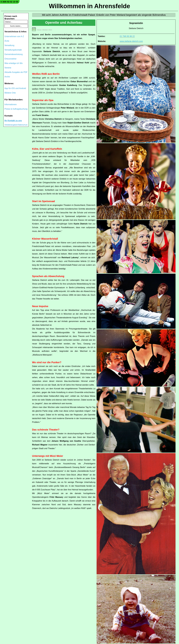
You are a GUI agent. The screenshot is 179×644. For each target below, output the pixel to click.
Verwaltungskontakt (13, 50)
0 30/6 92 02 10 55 (9, 2)
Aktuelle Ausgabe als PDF (16, 72)
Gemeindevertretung (14, 54)
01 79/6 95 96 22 (127, 36)
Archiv (7, 77)
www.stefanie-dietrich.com (131, 41)
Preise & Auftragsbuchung (16, 109)
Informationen (11, 104)
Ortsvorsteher (11, 59)
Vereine (8, 68)
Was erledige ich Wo (14, 63)
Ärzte (7, 41)
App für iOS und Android (15, 88)
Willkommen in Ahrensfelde (89, 6)
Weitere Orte (10, 93)
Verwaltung (9, 45)
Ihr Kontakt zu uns (13, 121)
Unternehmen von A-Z (14, 36)
